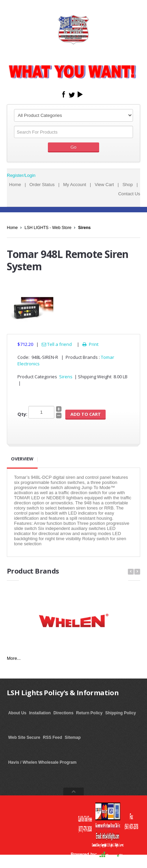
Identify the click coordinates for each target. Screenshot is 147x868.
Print (90, 344)
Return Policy (89, 713)
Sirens (85, 228)
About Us (17, 713)
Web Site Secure (24, 737)
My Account (75, 185)
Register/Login (21, 175)
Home (15, 185)
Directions (63, 713)
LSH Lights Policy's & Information (63, 693)
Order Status (42, 185)
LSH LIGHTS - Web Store (48, 228)
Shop (128, 185)
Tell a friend (57, 344)
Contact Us (129, 194)
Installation (40, 713)
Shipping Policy (121, 713)
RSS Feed (53, 737)
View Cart (104, 185)
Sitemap (73, 737)
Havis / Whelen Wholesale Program (42, 762)
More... (14, 658)
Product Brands (33, 571)
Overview (22, 459)
